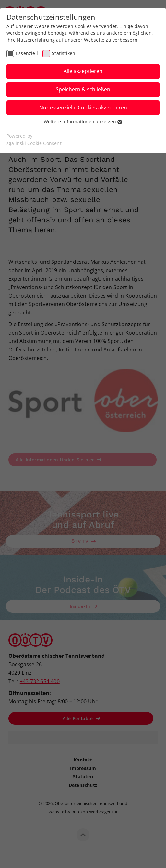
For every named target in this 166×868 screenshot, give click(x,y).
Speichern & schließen (83, 89)
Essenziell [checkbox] (27, 53)
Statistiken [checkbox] (64, 53)
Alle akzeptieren (83, 71)
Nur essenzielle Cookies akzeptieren (83, 108)
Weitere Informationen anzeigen (83, 122)
